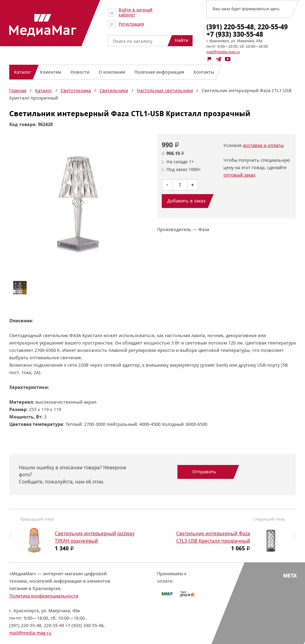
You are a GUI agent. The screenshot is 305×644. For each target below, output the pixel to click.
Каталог (44, 90)
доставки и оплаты (263, 145)
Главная (18, 90)
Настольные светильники (165, 90)
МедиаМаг (43, 25)
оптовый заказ (239, 175)
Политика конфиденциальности (44, 596)
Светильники (114, 90)
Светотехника (76, 90)
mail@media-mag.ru (223, 52)
